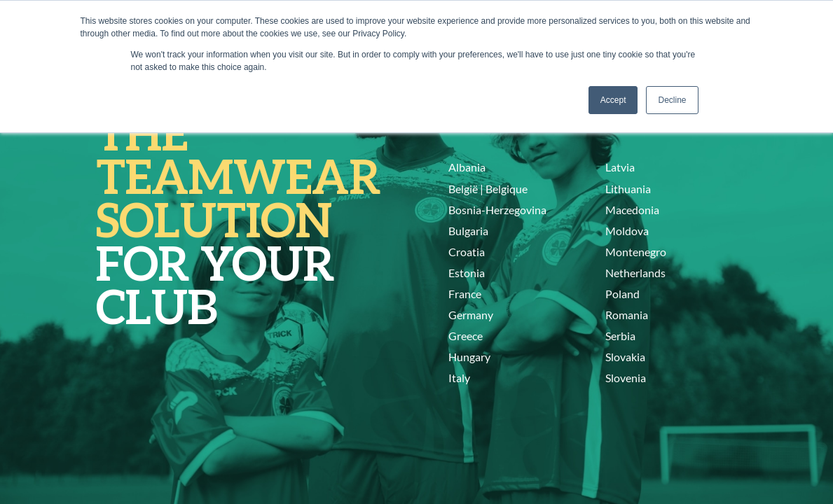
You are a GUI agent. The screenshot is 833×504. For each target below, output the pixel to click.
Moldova (627, 231)
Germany (471, 315)
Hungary (469, 357)
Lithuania (628, 189)
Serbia (620, 336)
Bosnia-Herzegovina (497, 210)
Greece (466, 336)
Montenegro (636, 252)
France (465, 294)
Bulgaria (468, 231)
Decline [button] (672, 100)
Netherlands (635, 273)
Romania (627, 315)
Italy (459, 378)
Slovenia (626, 378)
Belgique (507, 189)
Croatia (467, 252)
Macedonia (632, 210)
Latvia (620, 167)
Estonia (467, 273)
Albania (467, 167)
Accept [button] (613, 100)
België (463, 189)
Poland (622, 294)
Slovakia (625, 357)
